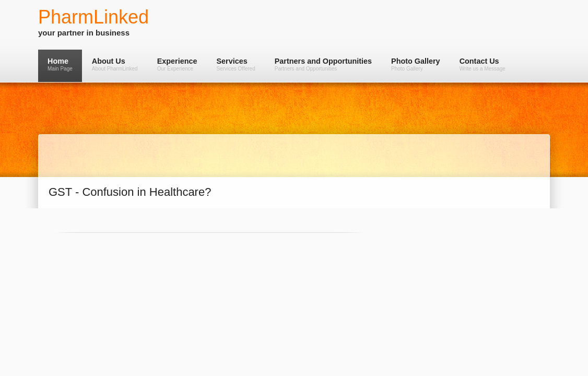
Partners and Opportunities (323, 64)
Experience (177, 64)
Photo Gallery (416, 64)
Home (60, 64)
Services (236, 64)
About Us (115, 64)
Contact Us (483, 64)
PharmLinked (93, 17)
